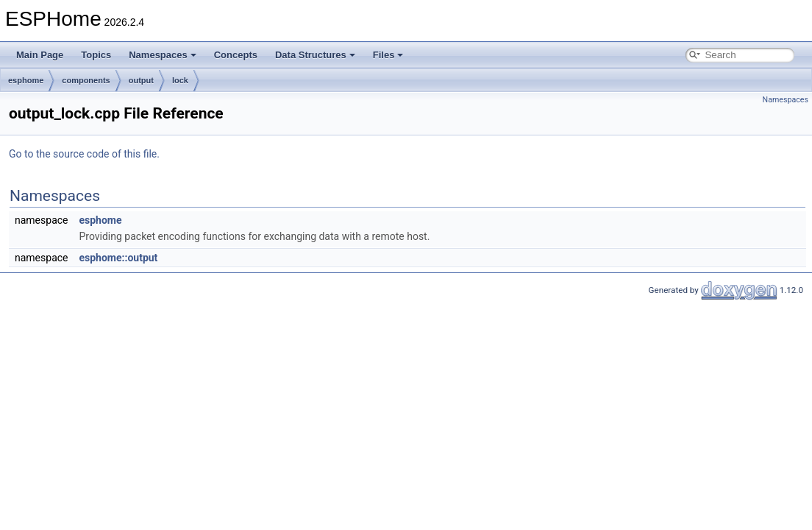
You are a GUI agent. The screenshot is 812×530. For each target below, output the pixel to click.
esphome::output (118, 258)
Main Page (40, 55)
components (86, 80)
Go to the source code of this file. (84, 154)
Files (388, 55)
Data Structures (315, 55)
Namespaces (163, 55)
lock (180, 80)
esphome (26, 80)
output (141, 80)
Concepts (236, 55)
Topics (96, 55)
